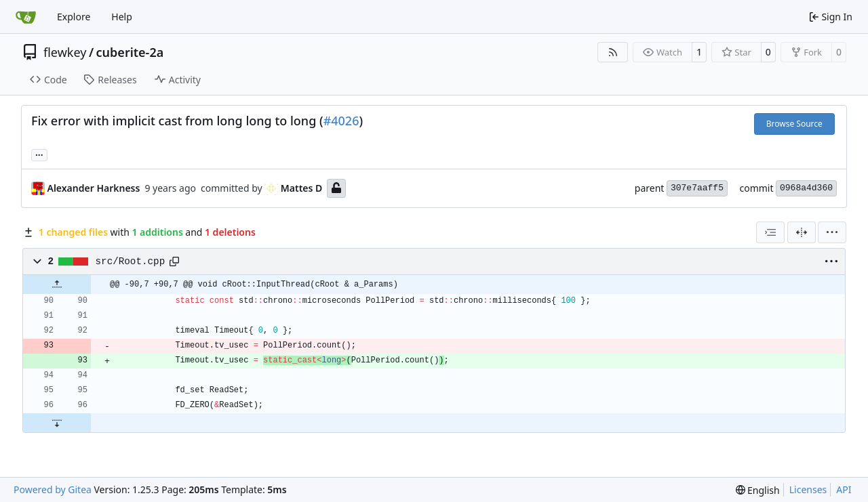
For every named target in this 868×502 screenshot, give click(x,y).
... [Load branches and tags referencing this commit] (39, 154)
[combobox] (770, 232)
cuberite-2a (130, 52)
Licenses (808, 489)
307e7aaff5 (697, 188)
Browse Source (794, 124)
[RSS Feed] (613, 52)
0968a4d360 (806, 188)
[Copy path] (174, 262)
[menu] (832, 232)
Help (122, 17)
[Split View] (802, 232)
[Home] (26, 17)
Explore (74, 17)
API (844, 489)
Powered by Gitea (53, 489)
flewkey (65, 52)
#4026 (341, 121)
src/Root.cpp (131, 262)
